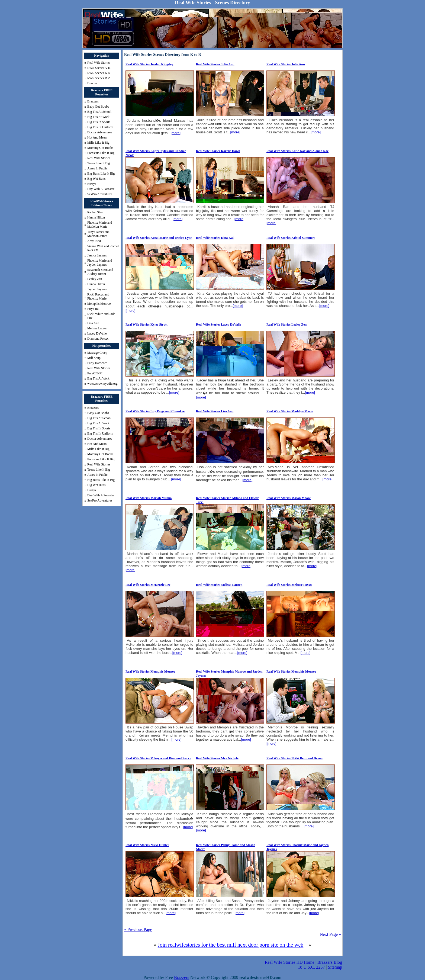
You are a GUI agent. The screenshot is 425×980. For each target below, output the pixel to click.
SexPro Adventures (100, 194)
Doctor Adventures (100, 132)
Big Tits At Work (98, 117)
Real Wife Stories (99, 63)
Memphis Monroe (99, 304)
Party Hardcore (97, 363)
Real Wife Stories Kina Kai (215, 238)
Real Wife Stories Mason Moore (289, 498)
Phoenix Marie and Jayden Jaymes (100, 263)
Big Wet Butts (96, 179)
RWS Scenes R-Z (99, 78)
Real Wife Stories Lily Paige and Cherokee (155, 411)
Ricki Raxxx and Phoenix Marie (98, 296)
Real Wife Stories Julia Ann (215, 64)
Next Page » (330, 934)
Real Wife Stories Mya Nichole (217, 758)
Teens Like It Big (99, 163)
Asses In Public (97, 168)
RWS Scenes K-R (99, 73)
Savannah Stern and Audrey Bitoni (100, 272)
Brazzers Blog (330, 962)
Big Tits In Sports (99, 122)
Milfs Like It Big (98, 143)
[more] (176, 133)
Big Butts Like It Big (101, 173)
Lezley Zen (95, 279)
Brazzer (92, 83)
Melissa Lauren (97, 328)
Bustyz (92, 184)
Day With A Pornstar (101, 189)
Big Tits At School (99, 112)
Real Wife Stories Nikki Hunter (147, 845)
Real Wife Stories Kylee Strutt (147, 324)
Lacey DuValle (97, 333)
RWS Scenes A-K (99, 68)
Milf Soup (94, 358)
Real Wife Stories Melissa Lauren (219, 585)
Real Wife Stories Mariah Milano (149, 498)
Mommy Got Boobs (100, 148)
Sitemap (335, 967)
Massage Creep (97, 353)
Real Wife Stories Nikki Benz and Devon (294, 758)
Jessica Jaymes (97, 255)
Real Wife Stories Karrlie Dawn (218, 151)
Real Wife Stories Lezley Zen (286, 324)
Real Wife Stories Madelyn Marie (290, 411)
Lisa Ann (93, 323)
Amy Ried (94, 241)
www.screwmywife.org (102, 384)
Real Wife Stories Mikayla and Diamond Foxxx (158, 758)
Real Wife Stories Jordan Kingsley (149, 64)
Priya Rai (93, 309)
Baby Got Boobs (98, 107)
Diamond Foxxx (98, 339)
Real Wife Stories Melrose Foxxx (289, 585)
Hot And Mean (97, 137)
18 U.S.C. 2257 (311, 967)
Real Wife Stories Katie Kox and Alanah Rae (297, 151)
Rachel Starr (95, 212)
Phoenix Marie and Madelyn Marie (100, 225)
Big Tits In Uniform (100, 127)
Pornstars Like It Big (101, 153)
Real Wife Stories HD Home (290, 962)
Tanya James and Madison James (98, 234)
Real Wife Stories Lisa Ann (215, 411)
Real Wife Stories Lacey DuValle (218, 324)
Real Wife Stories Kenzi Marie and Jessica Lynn (159, 238)
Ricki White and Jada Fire (101, 316)
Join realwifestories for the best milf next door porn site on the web (231, 945)
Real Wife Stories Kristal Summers (291, 238)
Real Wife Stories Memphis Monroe (150, 671)
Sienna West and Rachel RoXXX (103, 248)
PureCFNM (95, 373)
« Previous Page (138, 929)
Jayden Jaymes (97, 289)
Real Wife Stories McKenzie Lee (148, 585)
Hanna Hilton (96, 217)
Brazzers (93, 101)
